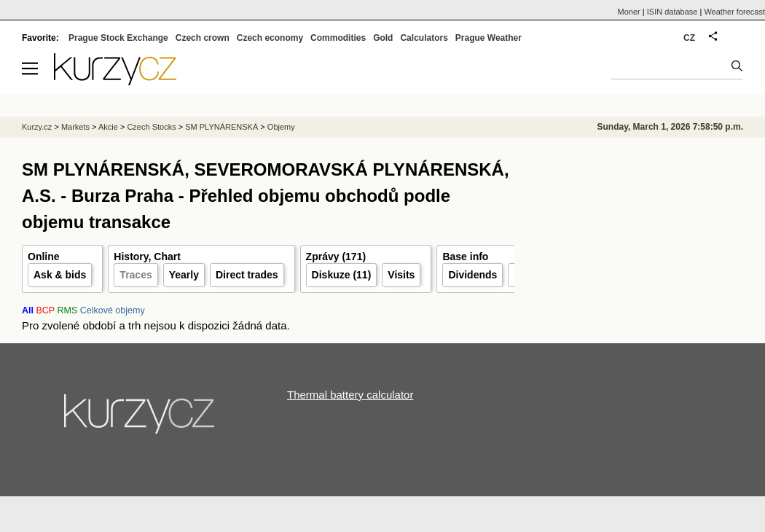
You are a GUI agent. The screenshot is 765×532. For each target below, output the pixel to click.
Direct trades (247, 275)
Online (44, 257)
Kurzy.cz (37, 127)
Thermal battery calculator (350, 395)
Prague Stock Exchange (118, 38)
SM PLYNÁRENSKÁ (221, 127)
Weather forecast (734, 12)
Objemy (281, 127)
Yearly (184, 275)
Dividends (472, 275)
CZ (689, 38)
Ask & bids (60, 275)
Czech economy (270, 38)
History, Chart (147, 257)
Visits (401, 275)
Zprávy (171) (336, 257)
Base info (465, 257)
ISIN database (672, 12)
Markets (75, 127)
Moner (629, 12)
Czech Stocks (151, 127)
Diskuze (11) (342, 275)
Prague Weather (489, 38)
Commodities (338, 38)
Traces (136, 275)
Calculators (424, 38)
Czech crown (203, 38)
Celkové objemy (113, 310)
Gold (383, 38)
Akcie (108, 127)
